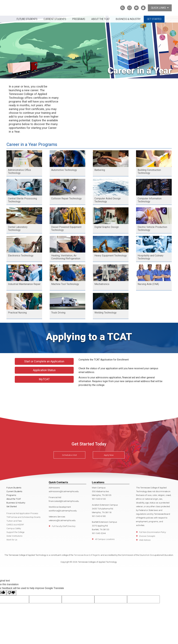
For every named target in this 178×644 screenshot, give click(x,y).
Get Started (154, 19)
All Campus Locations (105, 539)
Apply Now (109, 455)
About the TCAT (100, 19)
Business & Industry (128, 19)
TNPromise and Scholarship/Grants (23, 517)
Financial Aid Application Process (22, 513)
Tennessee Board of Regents (87, 555)
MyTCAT (44, 379)
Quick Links (160, 8)
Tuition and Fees (14, 521)
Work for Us (12, 540)
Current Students (55, 19)
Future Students (27, 19)
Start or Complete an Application (44, 361)
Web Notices (145, 540)
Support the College (15, 532)
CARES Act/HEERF (15, 525)
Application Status (44, 370)
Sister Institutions (14, 536)
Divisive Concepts (147, 536)
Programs (79, 19)
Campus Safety (14, 528)
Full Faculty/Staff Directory (64, 526)
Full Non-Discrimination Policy (153, 532)
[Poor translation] (11, 593)
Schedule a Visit (69, 455)
